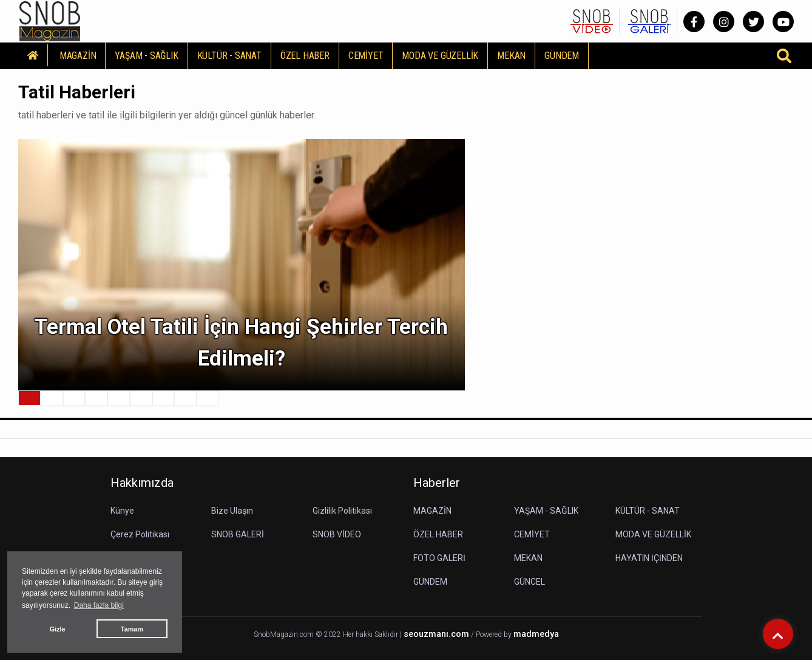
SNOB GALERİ (238, 534)
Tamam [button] (132, 629)
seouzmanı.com (436, 634)
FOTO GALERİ (439, 558)
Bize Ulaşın (232, 511)
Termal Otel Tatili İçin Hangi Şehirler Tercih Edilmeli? (241, 343)
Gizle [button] (58, 629)
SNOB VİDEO (337, 534)
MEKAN (511, 56)
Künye (122, 511)
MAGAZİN (78, 56)
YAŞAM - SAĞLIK (146, 56)
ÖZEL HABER (305, 56)
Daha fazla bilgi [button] (99, 605)
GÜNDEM (562, 56)
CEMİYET (366, 56)
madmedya (536, 634)
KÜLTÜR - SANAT (229, 56)
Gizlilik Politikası (342, 511)
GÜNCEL (529, 582)
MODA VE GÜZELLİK (440, 56)
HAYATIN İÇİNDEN (649, 558)
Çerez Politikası (140, 534)
